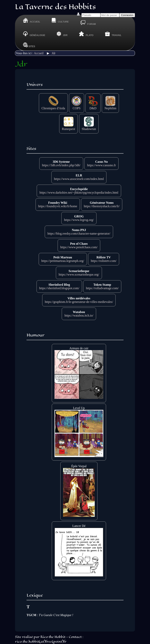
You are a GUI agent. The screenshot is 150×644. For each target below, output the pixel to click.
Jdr (54, 53)
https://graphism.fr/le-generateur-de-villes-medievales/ (79, 302)
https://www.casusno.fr (101, 165)
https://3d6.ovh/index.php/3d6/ (61, 165)
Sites (29, 45)
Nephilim (110, 106)
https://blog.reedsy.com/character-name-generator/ (79, 233)
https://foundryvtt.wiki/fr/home (58, 206)
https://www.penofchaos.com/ (79, 247)
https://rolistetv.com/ (104, 261)
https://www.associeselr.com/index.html (79, 179)
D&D (93, 106)
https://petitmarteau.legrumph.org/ (63, 261)
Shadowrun (89, 127)
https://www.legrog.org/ (79, 220)
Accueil (39, 53)
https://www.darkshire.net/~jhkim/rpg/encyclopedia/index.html (79, 193)
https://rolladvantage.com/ (102, 288)
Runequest (69, 127)
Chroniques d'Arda (53, 106)
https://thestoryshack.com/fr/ (102, 206)
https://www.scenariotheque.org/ (79, 274)
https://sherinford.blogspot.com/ (59, 288)
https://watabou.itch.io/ (79, 315)
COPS (77, 106)
